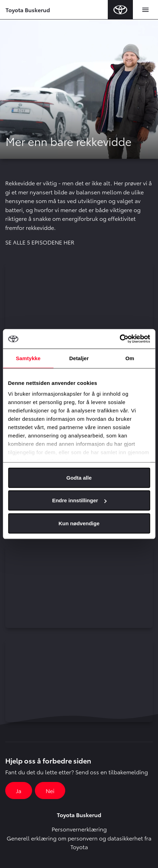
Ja (19, 790)
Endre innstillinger (79, 500)
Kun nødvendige (79, 523)
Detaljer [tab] (79, 358)
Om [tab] (130, 358)
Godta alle (79, 477)
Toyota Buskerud (28, 10)
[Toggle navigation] (145, 10)
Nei (50, 790)
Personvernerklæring (79, 829)
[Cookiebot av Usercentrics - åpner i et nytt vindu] (119, 339)
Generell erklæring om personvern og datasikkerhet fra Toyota (79, 842)
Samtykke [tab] (28, 358)
